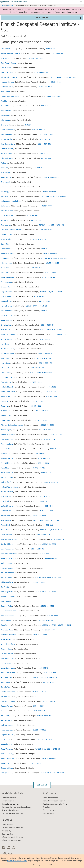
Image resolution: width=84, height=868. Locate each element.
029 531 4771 (51, 272)
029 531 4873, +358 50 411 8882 (48, 592)
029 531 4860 (48, 525)
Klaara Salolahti (7, 630)
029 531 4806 (45, 339)
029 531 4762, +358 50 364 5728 (54, 258)
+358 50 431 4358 (38, 582)
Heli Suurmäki (6, 677)
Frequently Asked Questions (12, 813)
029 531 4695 (49, 682)
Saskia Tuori (5, 696)
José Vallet (5, 715)
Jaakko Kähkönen (8, 349)
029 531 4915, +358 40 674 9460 (47, 749)
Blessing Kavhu (7, 287)
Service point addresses (10, 810)
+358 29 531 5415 (50, 701)
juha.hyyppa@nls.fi (51, 177)
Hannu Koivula (6, 306)
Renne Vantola (7, 720)
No (51, 864)
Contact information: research (54, 801)
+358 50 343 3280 (39, 129)
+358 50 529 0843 (40, 239)
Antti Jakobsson (7, 215)
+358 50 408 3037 (45, 458)
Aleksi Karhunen (7, 268)
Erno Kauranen (7, 282)
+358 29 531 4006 (50, 673)
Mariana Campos (7, 82)
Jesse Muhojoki (7, 472)
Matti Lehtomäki (7, 387)
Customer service (8, 801)
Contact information (51, 798)
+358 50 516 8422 (45, 668)
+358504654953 (51, 558)
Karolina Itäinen (7, 210)
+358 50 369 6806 (50, 253)
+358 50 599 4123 (34, 215)
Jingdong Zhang (7, 768)
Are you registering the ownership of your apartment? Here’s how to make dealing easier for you (46, 9)
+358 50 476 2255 (52, 263)
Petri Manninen (7, 444)
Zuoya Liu (5, 401)
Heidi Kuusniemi (7, 344)
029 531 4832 (36, 406)
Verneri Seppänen (8, 644)
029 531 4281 (44, 553)
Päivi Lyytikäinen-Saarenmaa (12, 425)
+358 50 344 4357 (44, 715)
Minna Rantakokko (8, 596)
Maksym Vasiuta (7, 725)
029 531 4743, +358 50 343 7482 (52, 225)
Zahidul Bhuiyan (7, 72)
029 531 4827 (52, 396)
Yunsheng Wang (7, 754)
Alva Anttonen (6, 58)
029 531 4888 (53, 615)
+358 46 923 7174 (46, 620)
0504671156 (62, 334)
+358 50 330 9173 (45, 363)
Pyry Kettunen (6, 291)
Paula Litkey (6, 396)
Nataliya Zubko (7, 773)
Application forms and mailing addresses (17, 807)
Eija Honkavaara (7, 158)
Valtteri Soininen (7, 658)
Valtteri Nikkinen (7, 506)
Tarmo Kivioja (6, 301)
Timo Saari (5, 625)
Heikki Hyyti (5, 191)
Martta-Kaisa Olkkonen (10, 539)
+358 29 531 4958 (39, 692)
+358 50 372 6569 (41, 72)
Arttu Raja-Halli (7, 592)
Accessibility (6, 831)
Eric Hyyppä (5, 182)
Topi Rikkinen (6, 601)
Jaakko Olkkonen (7, 544)
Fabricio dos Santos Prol (10, 96)
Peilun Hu (5, 163)
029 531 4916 (35, 763)
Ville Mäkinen (6, 496)
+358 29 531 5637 (37, 268)
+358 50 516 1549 (45, 739)
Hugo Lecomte (7, 377)
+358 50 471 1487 (50, 392)
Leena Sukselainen (8, 668)
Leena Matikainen (8, 449)
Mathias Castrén (7, 87)
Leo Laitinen (6, 363)
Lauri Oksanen (6, 534)
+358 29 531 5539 (49, 544)
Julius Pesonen (7, 563)
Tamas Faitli (5, 115)
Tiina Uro (4, 711)
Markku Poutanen (8, 568)
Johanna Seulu (7, 649)
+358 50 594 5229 (39, 515)
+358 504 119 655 (48, 506)
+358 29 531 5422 (36, 58)
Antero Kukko (6, 339)
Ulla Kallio (5, 258)
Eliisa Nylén (5, 515)
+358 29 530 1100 (39, 730)
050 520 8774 (44, 496)
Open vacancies (7, 825)
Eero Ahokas (6, 49)
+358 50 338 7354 (51, 482)
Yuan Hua (4, 168)
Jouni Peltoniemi (7, 558)
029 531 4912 (38, 706)
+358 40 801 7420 (37, 368)
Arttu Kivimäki (6, 296)
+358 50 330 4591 (47, 606)
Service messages (50, 810)
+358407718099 (49, 191)
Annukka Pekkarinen (9, 553)
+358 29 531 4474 (40, 168)
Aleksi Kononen (7, 315)
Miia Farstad (6, 120)
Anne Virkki (5, 739)
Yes (34, 864)
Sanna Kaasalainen (8, 253)
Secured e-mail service (10, 804)
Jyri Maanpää (6, 430)
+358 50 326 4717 (45, 87)
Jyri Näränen (6, 520)
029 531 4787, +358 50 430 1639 (39, 306)
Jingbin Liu (5, 406)
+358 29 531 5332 (41, 453)
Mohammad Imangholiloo (11, 201)
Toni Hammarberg (8, 144)
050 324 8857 (30, 125)
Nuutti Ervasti (6, 110)
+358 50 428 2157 (54, 96)
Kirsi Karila (5, 272)
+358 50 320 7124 (48, 439)
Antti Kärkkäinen (7, 353)
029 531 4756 (46, 249)
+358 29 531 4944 (40, 420)
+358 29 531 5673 (48, 630)
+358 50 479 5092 (44, 358)
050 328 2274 (40, 711)
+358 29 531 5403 (49, 277)
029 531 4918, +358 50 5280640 (53, 773)
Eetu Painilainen (7, 549)
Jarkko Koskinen (7, 330)
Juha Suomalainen (8, 673)
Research (10, 5)
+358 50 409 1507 (44, 144)
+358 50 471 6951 (47, 134)
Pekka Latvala (6, 372)
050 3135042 (46, 106)
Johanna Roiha (7, 606)
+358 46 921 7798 (45, 206)
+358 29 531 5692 (47, 425)
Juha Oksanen (6, 530)
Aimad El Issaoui (7, 106)
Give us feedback (49, 813)
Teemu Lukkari (7, 415)
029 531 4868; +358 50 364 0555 (48, 577)
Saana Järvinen (7, 244)
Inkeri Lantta (6, 368)
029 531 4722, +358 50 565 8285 (54, 196)
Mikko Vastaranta (8, 730)
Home (4, 5)
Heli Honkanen (7, 153)
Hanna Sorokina (7, 663)
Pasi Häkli (5, 196)
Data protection (7, 834)
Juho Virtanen (6, 744)
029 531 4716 (47, 158)
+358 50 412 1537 (46, 430)
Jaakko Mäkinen (7, 492)
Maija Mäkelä (6, 482)
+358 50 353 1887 (56, 434)
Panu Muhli (5, 468)
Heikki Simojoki (7, 654)
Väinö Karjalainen (8, 277)
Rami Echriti (5, 101)
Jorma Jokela (6, 225)
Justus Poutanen (7, 573)
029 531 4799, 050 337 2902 (51, 330)
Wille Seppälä (6, 639)
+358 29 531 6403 (37, 549)
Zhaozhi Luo (6, 420)
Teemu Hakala (6, 139)
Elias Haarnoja (6, 134)
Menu (81, 2)
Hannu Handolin (7, 149)
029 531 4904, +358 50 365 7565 (46, 677)
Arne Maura (5, 453)
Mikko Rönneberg (8, 615)
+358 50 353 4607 (49, 758)
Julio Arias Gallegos (9, 63)
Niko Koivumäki (7, 311)
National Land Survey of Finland (14, 828)
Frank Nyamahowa (8, 129)
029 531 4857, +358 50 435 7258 (46, 520)
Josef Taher (5, 682)
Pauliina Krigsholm (8, 334)
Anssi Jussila (6, 239)
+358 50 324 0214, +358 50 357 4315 (56, 625)
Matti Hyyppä (6, 172)
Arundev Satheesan (8, 634)
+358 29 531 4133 (54, 82)
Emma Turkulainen (8, 701)
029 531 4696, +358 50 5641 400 (63, 77)
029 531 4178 (46, 472)
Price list (46, 807)
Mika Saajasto (6, 620)
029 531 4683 (51, 49)
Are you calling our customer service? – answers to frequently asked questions (46, 12)
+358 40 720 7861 (39, 468)
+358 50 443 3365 (58, 539)
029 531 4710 (45, 139)
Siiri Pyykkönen (7, 582)
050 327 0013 (43, 463)
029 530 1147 (46, 311)
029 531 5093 (45, 301)
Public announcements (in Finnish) (56, 804)
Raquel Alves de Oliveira (10, 53)
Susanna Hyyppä (7, 187)
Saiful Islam (5, 206)
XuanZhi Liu (5, 411)
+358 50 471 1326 (43, 534)
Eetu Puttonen (7, 577)
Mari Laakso (5, 358)
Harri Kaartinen (7, 249)
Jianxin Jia (5, 220)
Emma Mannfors (7, 439)
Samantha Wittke (8, 758)
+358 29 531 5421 (38, 401)
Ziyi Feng (4, 125)
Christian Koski (7, 325)
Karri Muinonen (7, 477)
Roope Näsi (5, 525)
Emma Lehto (6, 382)
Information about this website (13, 837)
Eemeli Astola (6, 68)
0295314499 (36, 220)
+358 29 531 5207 (46, 511)
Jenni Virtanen (7, 749)
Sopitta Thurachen (8, 692)
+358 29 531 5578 (35, 382)
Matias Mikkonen (7, 458)
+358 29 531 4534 (41, 411)
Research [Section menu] (42, 18)
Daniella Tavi (6, 687)
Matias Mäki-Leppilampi (10, 487)
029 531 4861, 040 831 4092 (51, 530)
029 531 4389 (58, 53)
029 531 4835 (55, 449)
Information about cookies (17, 861)
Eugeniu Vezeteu (7, 735)
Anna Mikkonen (7, 463)
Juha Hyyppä (6, 177)
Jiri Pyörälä (5, 587)
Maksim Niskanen (8, 511)
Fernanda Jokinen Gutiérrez (12, 230)
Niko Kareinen (6, 263)
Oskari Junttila (6, 234)
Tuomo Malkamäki (8, 434)
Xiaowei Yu (5, 763)
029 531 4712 (45, 153)
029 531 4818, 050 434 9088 (41, 372)
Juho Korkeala (6, 320)
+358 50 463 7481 (47, 325)
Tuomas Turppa (7, 706)
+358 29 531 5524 (45, 353)
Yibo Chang (5, 91)
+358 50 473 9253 (41, 296)
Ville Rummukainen (8, 611)
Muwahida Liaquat (8, 392)
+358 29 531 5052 (46, 230)
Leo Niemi (5, 501)
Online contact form (9, 798)
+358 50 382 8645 (53, 387)
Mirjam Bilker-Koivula (9, 77)
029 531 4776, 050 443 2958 (51, 291)
